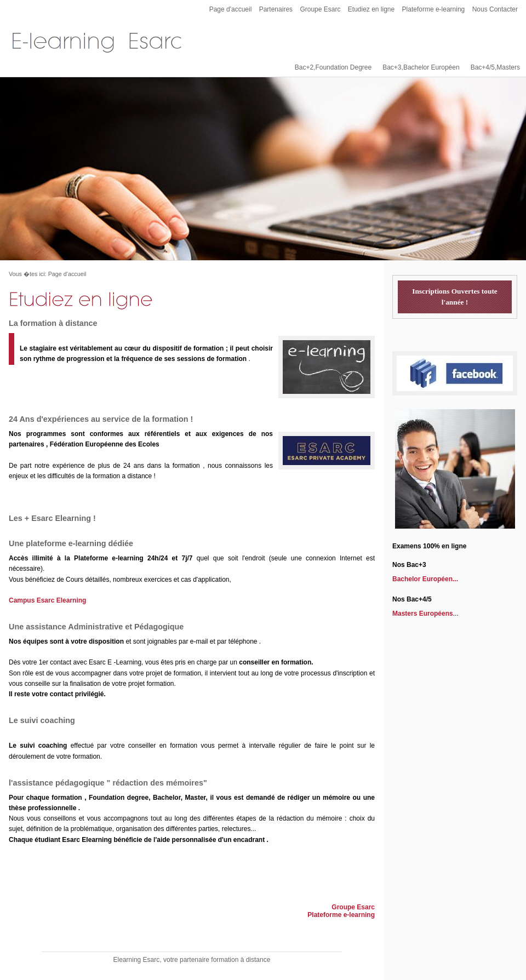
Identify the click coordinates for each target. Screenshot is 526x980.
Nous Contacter (495, 9)
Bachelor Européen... (425, 579)
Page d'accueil (231, 9)
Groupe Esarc (320, 9)
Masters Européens (423, 614)
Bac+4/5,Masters (495, 67)
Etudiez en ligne (371, 9)
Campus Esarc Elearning (47, 600)
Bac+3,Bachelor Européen (421, 67)
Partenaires (276, 9)
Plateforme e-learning (434, 9)
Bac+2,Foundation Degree (333, 67)
